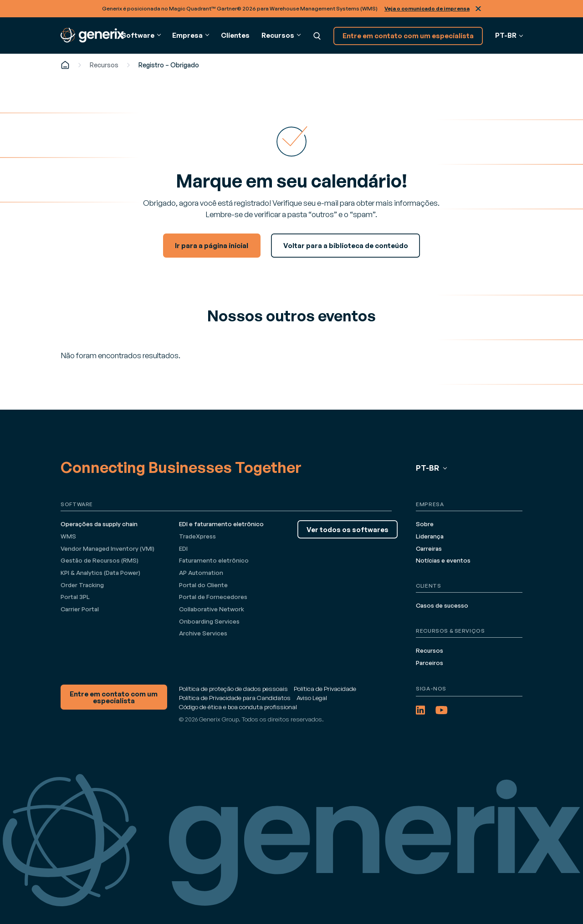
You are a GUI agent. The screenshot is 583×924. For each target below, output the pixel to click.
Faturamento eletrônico (214, 560)
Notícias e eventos (443, 560)
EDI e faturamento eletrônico (221, 524)
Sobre (425, 524)
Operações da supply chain (99, 524)
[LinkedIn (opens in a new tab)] (420, 710)
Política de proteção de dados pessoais (233, 689)
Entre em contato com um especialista (408, 36)
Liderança (430, 536)
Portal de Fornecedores (213, 597)
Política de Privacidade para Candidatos (235, 698)
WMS (68, 536)
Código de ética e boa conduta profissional (238, 707)
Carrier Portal (80, 609)
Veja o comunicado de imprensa (427, 8)
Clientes (235, 35)
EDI (183, 548)
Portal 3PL (75, 597)
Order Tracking (82, 585)
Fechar (478, 9)
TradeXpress (197, 536)
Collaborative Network (212, 609)
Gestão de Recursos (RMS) (100, 560)
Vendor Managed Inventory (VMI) (107, 548)
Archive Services (203, 633)
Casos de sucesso (442, 605)
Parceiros (430, 663)
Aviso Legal (312, 698)
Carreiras (429, 548)
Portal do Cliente (203, 585)
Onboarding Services (209, 621)
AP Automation (201, 573)
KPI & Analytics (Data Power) (100, 573)
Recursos (104, 65)
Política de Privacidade (325, 689)
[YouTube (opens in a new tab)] (442, 710)
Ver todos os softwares (348, 530)
